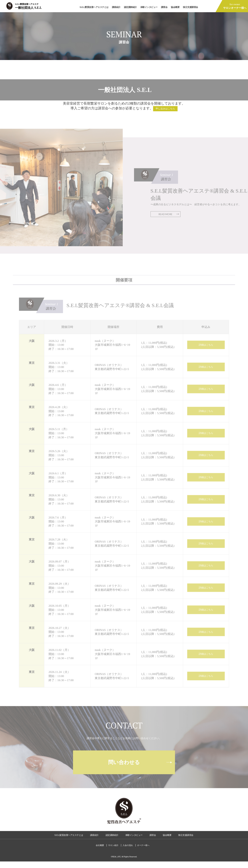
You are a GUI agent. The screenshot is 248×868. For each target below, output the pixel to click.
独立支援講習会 (190, 7)
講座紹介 (116, 7)
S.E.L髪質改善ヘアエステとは (94, 7)
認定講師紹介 (130, 7)
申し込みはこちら (165, 109)
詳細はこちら (206, 352)
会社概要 (100, 852)
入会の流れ (128, 852)
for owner (235, 6)
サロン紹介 (113, 852)
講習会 (164, 7)
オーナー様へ (143, 852)
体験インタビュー (149, 7)
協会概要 (175, 7)
